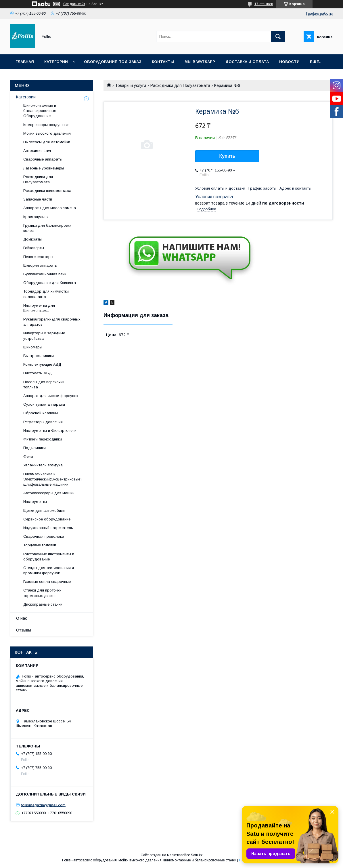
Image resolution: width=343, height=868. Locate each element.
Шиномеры (33, 347)
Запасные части (38, 199)
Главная (25, 62)
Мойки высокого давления (47, 133)
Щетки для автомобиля (44, 511)
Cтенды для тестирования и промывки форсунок (49, 570)
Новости (289, 62)
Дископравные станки (43, 604)
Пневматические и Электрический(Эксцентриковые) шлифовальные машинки (52, 479)
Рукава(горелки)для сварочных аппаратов (52, 322)
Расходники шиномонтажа (47, 191)
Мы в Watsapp (200, 62)
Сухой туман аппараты (44, 404)
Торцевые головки (40, 545)
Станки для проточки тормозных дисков (42, 593)
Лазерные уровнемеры (44, 168)
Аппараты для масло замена (50, 208)
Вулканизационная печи (45, 274)
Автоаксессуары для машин (49, 493)
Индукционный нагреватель (48, 528)
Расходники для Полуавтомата (180, 85)
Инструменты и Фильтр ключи (50, 431)
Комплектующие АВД (42, 364)
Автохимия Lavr (37, 151)
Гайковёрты (34, 248)
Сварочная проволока (44, 536)
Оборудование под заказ (113, 62)
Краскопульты (36, 217)
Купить (227, 156)
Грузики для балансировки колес (47, 228)
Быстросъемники (39, 356)
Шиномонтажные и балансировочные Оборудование (40, 111)
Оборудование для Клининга (50, 283)
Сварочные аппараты (43, 159)
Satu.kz (197, 855)
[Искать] (278, 37)
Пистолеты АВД (38, 373)
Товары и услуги (131, 85)
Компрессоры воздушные (46, 125)
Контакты (163, 62)
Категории (56, 62)
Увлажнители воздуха (43, 465)
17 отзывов (264, 4)
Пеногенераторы (38, 257)
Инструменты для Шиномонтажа (39, 308)
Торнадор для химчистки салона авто (46, 294)
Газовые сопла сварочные (47, 582)
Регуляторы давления (43, 422)
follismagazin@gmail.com (43, 805)
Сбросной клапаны (41, 413)
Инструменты (35, 502)
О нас (22, 618)
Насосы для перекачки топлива (44, 385)
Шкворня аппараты (40, 265)
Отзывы (24, 630)
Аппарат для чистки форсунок (51, 396)
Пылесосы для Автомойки (47, 142)
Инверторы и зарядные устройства (44, 336)
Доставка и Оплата (247, 62)
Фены (28, 456)
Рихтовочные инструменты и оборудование (49, 557)
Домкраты (32, 239)
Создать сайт (74, 4)
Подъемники (35, 448)
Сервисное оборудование (47, 519)
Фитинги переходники (43, 439)
